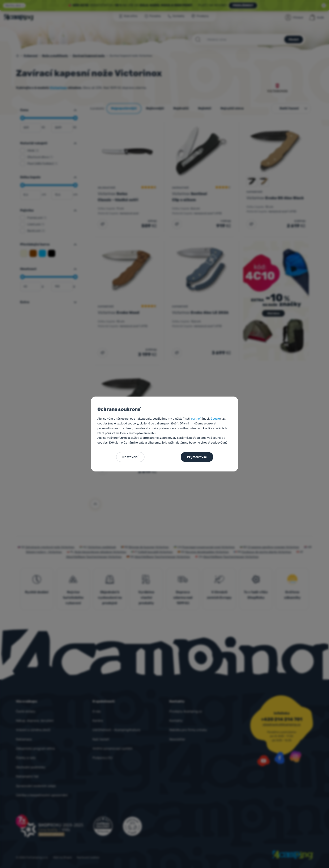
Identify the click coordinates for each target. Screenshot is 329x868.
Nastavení (130, 457)
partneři (196, 419)
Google (215, 419)
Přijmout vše (197, 457)
